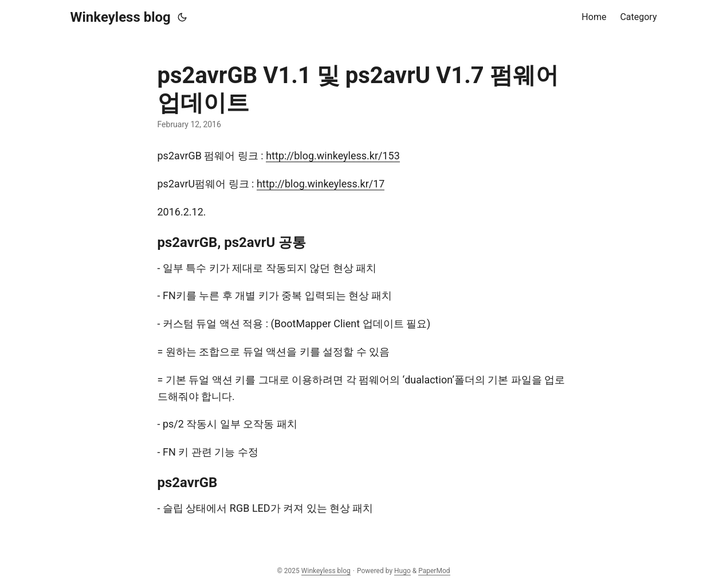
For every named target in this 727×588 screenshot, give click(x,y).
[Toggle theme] (182, 17)
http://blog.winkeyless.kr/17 (321, 184)
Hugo (402, 571)
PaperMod (434, 571)
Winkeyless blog (121, 17)
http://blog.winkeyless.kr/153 (333, 156)
